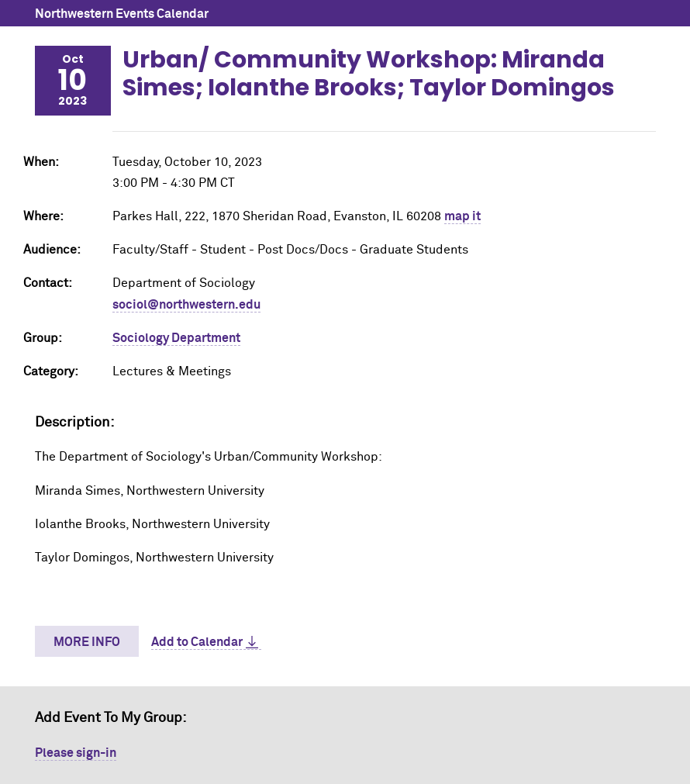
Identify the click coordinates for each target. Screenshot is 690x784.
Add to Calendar (197, 642)
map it (462, 216)
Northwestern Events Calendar (122, 14)
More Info (87, 642)
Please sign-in (76, 753)
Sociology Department (176, 338)
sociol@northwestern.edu (186, 305)
